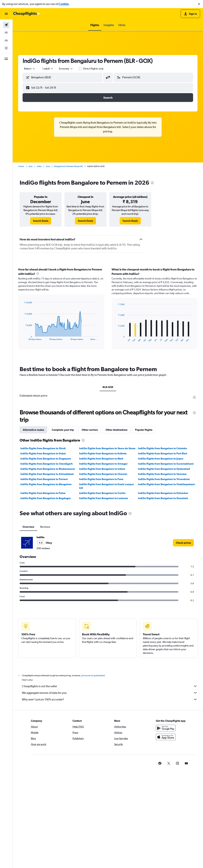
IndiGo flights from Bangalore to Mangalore (46, 484)
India (39, 166)
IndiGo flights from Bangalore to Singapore (46, 459)
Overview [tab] (28, 527)
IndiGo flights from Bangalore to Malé (101, 459)
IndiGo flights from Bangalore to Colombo (163, 448)
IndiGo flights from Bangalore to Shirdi (43, 448)
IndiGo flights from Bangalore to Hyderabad (164, 469)
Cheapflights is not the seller (110, 686)
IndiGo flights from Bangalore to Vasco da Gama (107, 448)
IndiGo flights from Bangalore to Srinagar (103, 464)
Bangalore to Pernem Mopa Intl (69, 166)
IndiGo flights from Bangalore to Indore (102, 469)
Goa (48, 166)
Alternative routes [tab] (33, 430)
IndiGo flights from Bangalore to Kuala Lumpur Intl (106, 486)
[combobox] (30, 69)
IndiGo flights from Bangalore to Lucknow (104, 498)
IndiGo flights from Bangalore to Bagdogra (46, 498)
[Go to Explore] (6, 48)
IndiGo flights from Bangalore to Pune (101, 479)
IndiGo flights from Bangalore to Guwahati (163, 498)
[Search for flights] (6, 25)
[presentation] (152, 183)
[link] (41, 221)
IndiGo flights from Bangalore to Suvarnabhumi (166, 464)
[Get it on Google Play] (166, 728)
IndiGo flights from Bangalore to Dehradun (163, 493)
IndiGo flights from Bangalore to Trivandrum (164, 479)
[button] (199, 4)
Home (21, 166)
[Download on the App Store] (166, 737)
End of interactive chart (23, 337)
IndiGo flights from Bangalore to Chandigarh (47, 464)
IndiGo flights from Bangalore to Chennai (103, 474)
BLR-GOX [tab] (108, 387)
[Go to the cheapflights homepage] (27, 14)
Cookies (64, 4)
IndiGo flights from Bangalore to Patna (43, 493)
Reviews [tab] (45, 527)
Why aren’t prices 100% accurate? (110, 699)
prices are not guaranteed (93, 675)
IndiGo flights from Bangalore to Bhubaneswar (48, 469)
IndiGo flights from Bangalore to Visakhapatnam (166, 484)
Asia (30, 166)
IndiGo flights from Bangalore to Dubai (43, 453)
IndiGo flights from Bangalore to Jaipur (161, 459)
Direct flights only (93, 69)
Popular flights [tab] (144, 430)
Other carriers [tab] (90, 430)
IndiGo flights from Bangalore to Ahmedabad (47, 474)
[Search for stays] (6, 33)
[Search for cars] (6, 40)
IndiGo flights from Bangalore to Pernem (44, 479)
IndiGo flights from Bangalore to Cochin (102, 493)
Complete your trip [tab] (63, 430)
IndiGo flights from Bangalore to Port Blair (163, 453)
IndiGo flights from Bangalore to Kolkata (103, 453)
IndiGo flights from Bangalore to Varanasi (162, 474)
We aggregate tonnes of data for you (110, 693)
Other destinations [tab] (116, 430)
